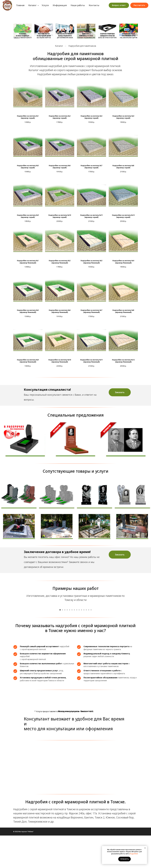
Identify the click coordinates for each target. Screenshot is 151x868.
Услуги (53, 4)
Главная (28, 4)
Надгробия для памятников (82, 46)
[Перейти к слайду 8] (77, 642)
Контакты (102, 4)
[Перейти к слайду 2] (62, 642)
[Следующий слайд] (111, 622)
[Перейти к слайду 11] (84, 642)
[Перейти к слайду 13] (89, 642)
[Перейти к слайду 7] (74, 642)
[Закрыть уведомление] (145, 848)
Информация (68, 4)
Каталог (41, 4)
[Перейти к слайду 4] (67, 642)
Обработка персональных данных (68, 7)
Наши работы (86, 4)
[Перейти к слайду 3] (65, 642)
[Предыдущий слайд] (40, 622)
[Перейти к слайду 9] (79, 642)
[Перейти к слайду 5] (70, 642)
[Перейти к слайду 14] (91, 642)
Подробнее (134, 854)
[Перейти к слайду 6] (72, 642)
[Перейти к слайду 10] (82, 642)
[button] (120, 392)
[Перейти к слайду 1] (60, 642)
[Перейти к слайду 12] (86, 642)
